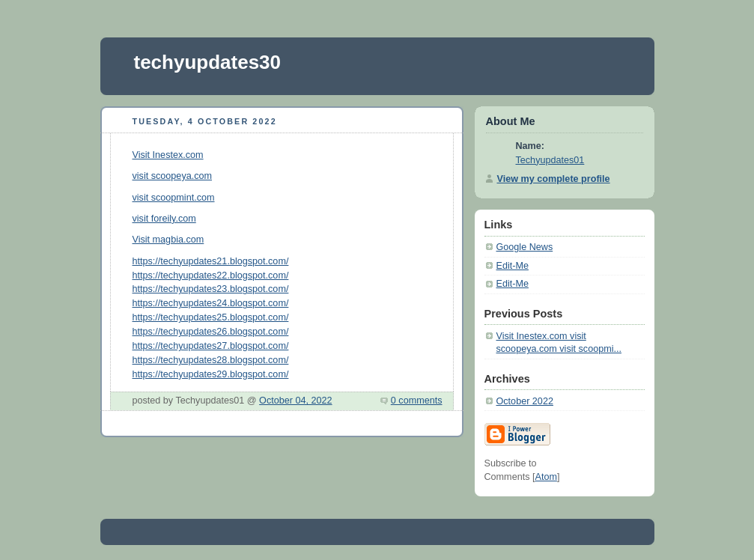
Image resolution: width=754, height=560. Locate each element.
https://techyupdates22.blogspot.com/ (211, 276)
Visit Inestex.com (168, 155)
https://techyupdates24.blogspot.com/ (211, 303)
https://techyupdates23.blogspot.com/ (211, 289)
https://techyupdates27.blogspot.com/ (211, 346)
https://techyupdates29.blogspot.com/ (211, 374)
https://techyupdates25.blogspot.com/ (211, 317)
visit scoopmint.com (174, 198)
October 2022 (525, 401)
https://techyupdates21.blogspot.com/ (211, 261)
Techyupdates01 (550, 160)
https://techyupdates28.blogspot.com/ (211, 360)
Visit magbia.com (168, 240)
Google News (525, 247)
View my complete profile (554, 179)
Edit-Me (513, 266)
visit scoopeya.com (173, 176)
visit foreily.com (164, 219)
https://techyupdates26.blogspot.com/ (211, 332)
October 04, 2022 (295, 401)
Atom (545, 477)
